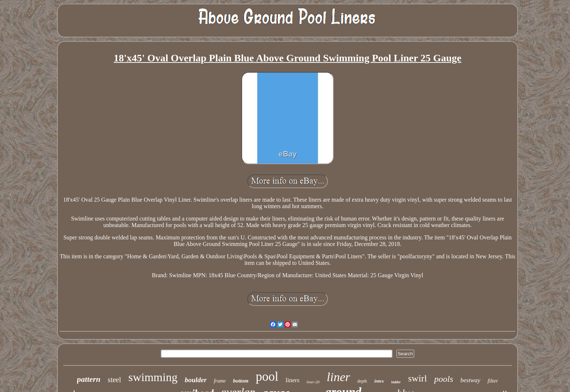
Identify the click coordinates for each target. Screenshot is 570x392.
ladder (396, 382)
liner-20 (313, 382)
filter (493, 381)
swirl (417, 378)
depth (362, 381)
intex (379, 381)
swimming (153, 377)
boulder (196, 380)
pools (443, 379)
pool (267, 377)
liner (338, 377)
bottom (241, 381)
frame (220, 381)
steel (114, 380)
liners (293, 380)
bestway (470, 380)
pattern (89, 379)
